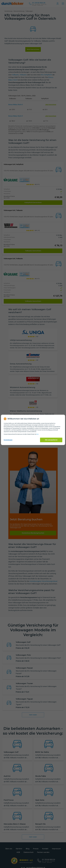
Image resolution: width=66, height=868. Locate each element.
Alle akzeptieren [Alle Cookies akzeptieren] (51, 440)
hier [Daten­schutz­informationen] (38, 434)
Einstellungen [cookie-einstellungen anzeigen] (8, 440)
